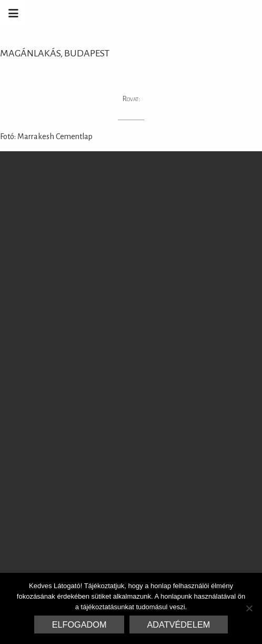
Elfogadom (79, 625)
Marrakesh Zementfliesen (182, 13)
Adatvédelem (179, 625)
